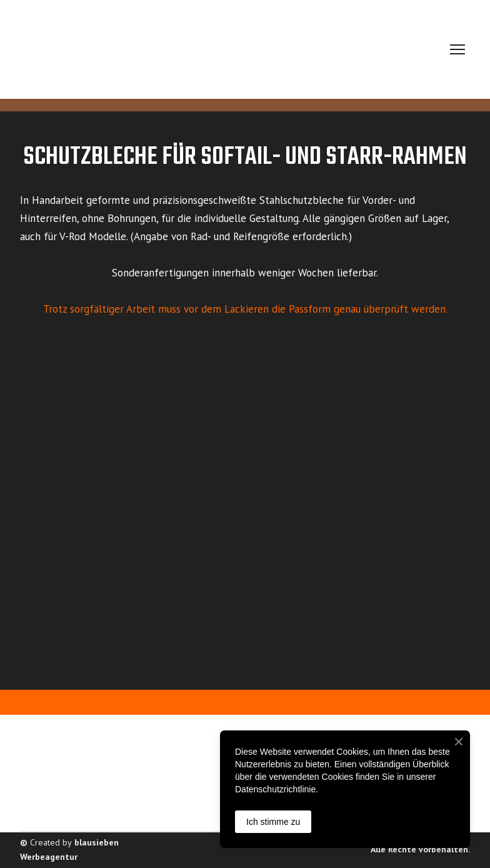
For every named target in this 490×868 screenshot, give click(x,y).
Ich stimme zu (273, 822)
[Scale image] (89, 392)
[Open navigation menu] (457, 49)
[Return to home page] (129, 49)
